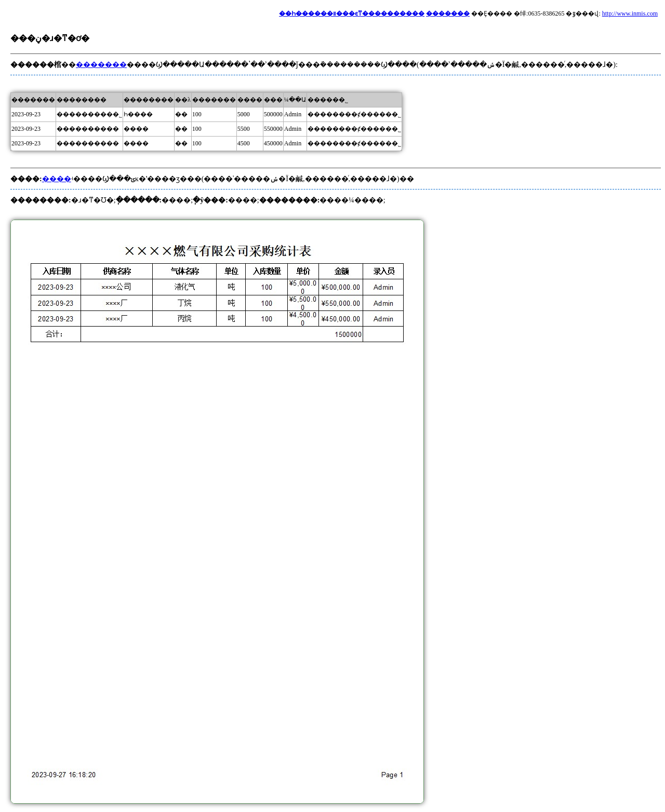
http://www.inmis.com (630, 13)
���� (57, 179)
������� (448, 13)
